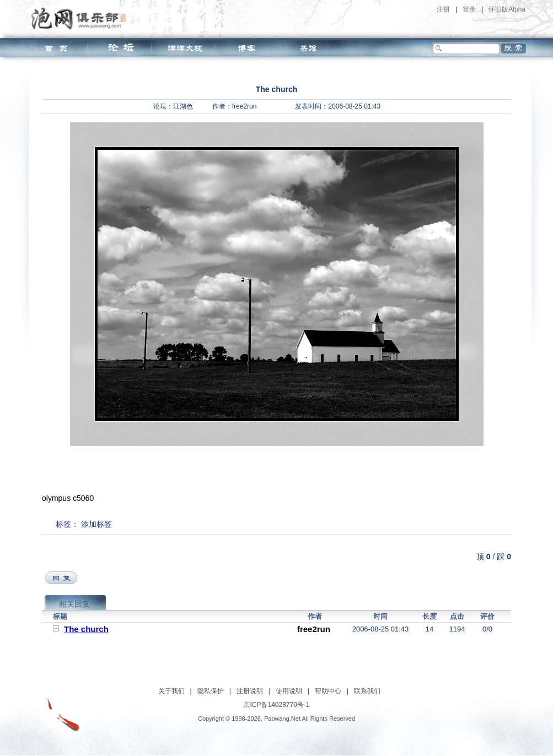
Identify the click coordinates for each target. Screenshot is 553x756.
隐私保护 (211, 691)
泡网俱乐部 (81, 18)
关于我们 (171, 691)
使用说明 (289, 691)
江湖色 (183, 106)
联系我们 (367, 691)
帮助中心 (328, 691)
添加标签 (96, 524)
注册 (443, 9)
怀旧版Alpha (507, 9)
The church (86, 629)
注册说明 (250, 691)
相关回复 (74, 604)
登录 (469, 9)
